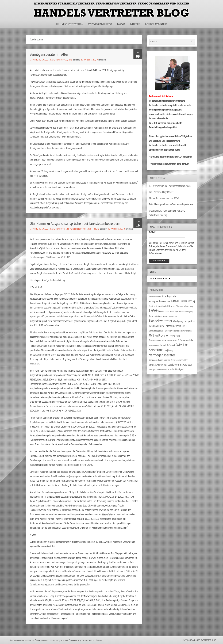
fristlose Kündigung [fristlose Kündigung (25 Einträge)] (186, 312)
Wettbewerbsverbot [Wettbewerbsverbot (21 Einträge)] (165, 369)
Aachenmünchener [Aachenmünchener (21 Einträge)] (155, 296)
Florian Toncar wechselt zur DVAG (164, 198)
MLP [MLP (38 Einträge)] (185, 326)
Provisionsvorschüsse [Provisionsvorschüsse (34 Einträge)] (158, 340)
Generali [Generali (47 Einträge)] (153, 316)
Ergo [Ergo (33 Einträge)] (176, 311)
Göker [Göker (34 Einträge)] (160, 316)
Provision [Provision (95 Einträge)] (164, 335)
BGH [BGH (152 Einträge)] (176, 301)
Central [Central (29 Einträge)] (165, 306)
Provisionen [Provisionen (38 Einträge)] (175, 336)
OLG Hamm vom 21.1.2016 (58, 257)
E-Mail (153, 232)
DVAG (65, 60)
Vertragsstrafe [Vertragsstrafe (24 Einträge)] (154, 369)
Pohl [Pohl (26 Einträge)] (156, 336)
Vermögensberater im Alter (49, 54)
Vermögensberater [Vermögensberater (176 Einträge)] (162, 355)
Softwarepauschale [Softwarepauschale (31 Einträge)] (185, 340)
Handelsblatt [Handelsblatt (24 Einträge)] (173, 316)
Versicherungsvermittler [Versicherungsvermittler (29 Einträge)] (158, 365)
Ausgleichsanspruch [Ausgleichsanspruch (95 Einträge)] (161, 301)
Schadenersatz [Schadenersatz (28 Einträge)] (172, 340)
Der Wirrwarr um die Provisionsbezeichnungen (170, 186)
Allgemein (35, 60)
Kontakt (121, 24)
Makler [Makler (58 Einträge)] (162, 326)
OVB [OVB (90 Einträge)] (152, 335)
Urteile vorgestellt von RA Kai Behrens (81, 229)
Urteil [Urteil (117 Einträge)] (161, 350)
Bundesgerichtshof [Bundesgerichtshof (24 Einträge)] (156, 306)
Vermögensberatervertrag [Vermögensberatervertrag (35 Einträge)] (160, 360)
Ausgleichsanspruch (51, 60)
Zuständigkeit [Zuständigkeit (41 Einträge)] (178, 369)
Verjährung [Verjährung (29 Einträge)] (169, 350)
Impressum (135, 24)
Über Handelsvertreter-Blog (69, 24)
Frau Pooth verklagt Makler (161, 192)
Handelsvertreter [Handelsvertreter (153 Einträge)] (161, 321)
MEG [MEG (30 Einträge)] (181, 326)
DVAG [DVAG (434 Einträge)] (154, 310)
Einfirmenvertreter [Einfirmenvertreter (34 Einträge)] (167, 311)
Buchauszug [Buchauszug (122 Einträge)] (187, 301)
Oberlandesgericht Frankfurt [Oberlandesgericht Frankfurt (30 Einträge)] (160, 331)
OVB (70, 60)
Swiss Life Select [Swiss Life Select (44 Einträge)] (168, 345)
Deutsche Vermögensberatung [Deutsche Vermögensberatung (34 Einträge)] (181, 306)
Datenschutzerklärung (156, 24)
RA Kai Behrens (88, 60)
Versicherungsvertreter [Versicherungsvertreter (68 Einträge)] (180, 365)
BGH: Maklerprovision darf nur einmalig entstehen (172, 204)
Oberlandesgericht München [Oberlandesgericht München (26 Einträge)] (182, 331)
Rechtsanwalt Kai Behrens (100, 24)
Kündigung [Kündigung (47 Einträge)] (178, 321)
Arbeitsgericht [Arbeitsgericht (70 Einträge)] (169, 296)
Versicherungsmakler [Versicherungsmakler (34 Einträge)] (179, 360)
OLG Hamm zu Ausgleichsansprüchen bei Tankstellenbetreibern (75, 223)
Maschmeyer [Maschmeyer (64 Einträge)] (172, 326)
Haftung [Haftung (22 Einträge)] (165, 316)
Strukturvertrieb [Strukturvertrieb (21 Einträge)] (154, 345)
